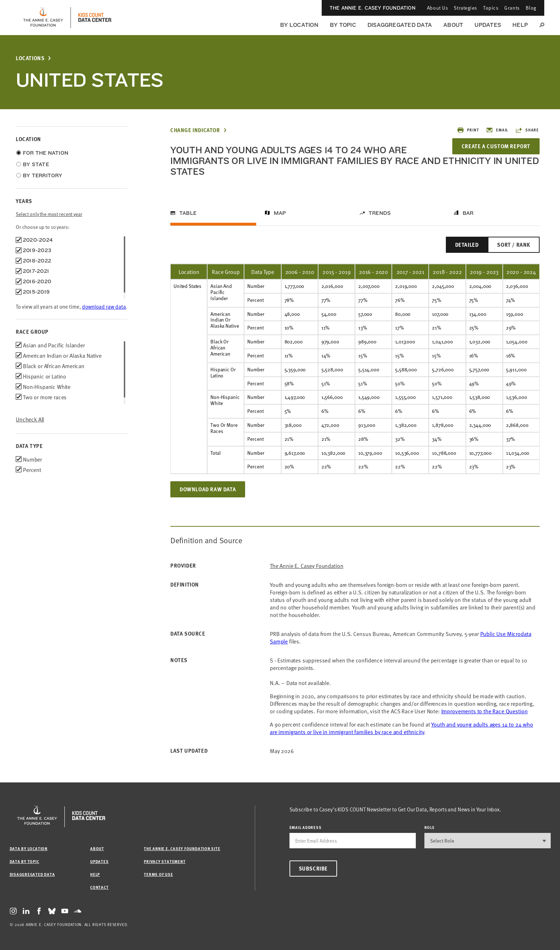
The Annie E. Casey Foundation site (182, 848)
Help (520, 25)
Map (280, 213)
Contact (99, 887)
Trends (380, 213)
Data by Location (29, 848)
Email (497, 130)
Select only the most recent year (49, 214)
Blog (531, 8)
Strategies (466, 8)
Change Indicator (195, 130)
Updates (488, 25)
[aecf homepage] (43, 18)
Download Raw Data (208, 489)
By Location (299, 25)
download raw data (104, 306)
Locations (30, 58)
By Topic (343, 25)
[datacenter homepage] (95, 18)
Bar (468, 213)
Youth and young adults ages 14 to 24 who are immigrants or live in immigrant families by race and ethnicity (401, 728)
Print (468, 130)
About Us (437, 8)
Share (527, 130)
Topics (491, 8)
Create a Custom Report (496, 146)
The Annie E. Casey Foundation (372, 8)
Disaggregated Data (400, 25)
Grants (512, 8)
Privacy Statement (165, 861)
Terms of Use (158, 874)
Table (188, 213)
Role (430, 827)
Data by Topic (25, 861)
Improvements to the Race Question (484, 711)
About (453, 25)
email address (306, 827)
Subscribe (313, 868)
